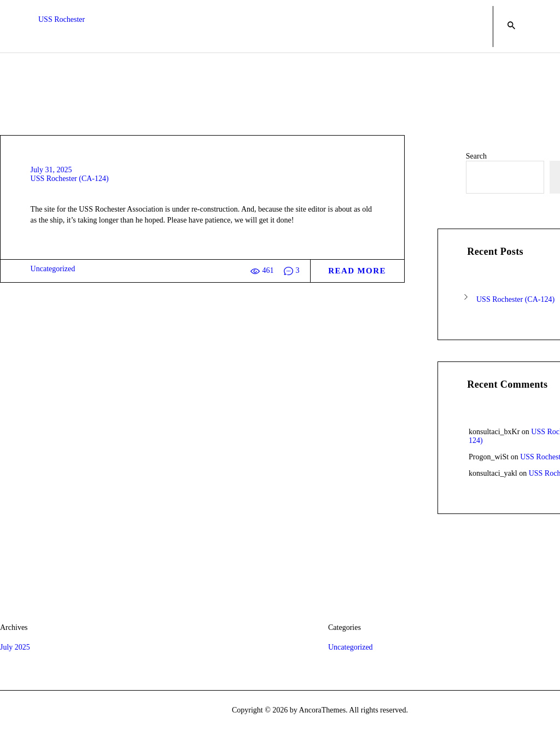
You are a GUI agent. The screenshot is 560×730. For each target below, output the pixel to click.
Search (476, 156)
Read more (357, 271)
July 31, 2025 (51, 170)
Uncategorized (53, 269)
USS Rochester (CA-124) (70, 179)
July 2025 (15, 647)
